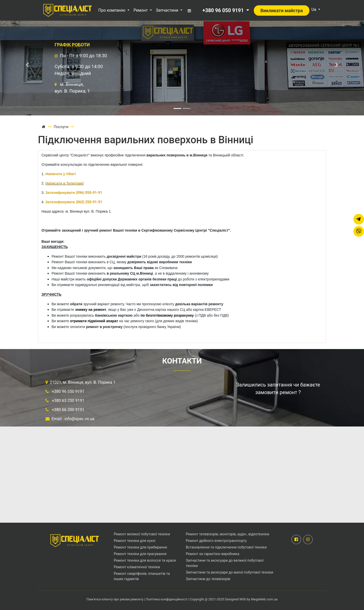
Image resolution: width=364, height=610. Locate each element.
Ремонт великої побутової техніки (142, 534)
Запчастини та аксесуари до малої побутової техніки (230, 572)
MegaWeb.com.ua (264, 599)
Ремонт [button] (141, 10)
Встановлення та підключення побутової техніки (226, 547)
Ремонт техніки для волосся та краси (145, 560)
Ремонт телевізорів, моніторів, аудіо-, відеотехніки (227, 534)
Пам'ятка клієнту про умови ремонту (115, 599)
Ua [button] (314, 9)
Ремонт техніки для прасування (140, 554)
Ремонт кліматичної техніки (137, 567)
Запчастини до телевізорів (208, 579)
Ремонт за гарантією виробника (213, 554)
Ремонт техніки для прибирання (140, 547)
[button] (189, 10)
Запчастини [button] (168, 10)
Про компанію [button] (112, 10)
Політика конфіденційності (167, 599)
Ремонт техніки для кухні (134, 541)
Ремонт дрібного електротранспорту (216, 541)
